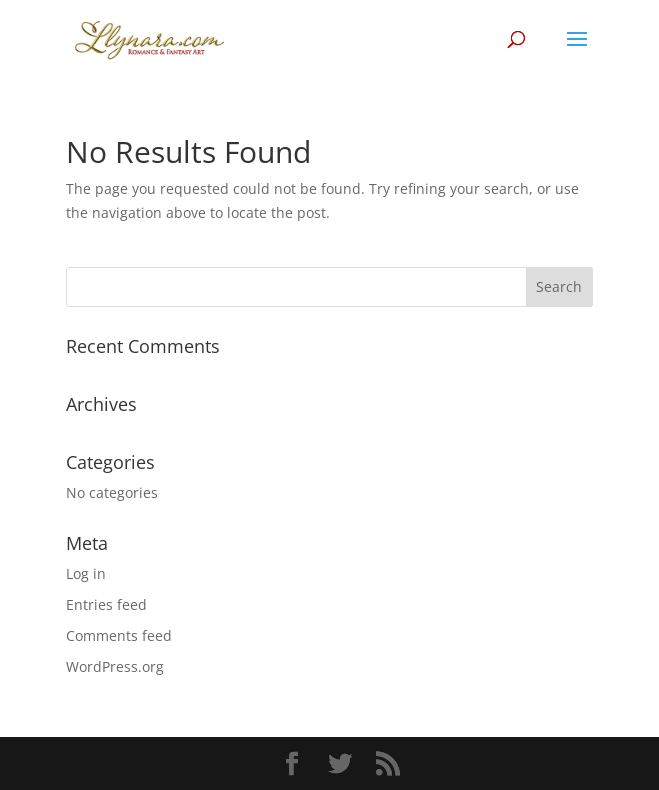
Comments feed (119, 635)
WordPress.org (115, 666)
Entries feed (106, 604)
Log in (86, 573)
